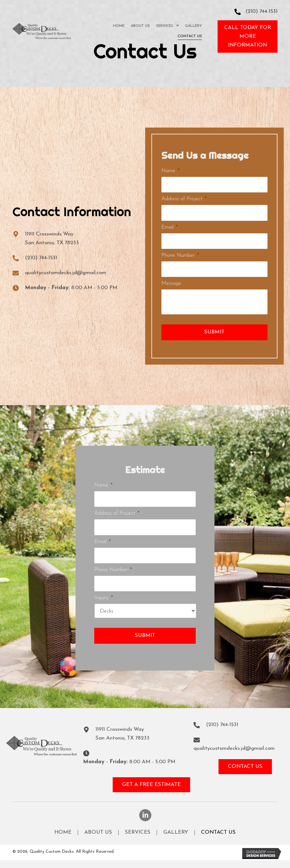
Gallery (176, 832)
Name (170, 171)
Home (63, 832)
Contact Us (218, 832)
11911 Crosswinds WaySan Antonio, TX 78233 (123, 734)
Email (170, 227)
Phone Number (180, 255)
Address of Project (184, 199)
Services (138, 832)
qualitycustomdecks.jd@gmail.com (66, 273)
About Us (98, 832)
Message (171, 283)
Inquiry (103, 598)
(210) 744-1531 (261, 11)
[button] (248, 36)
